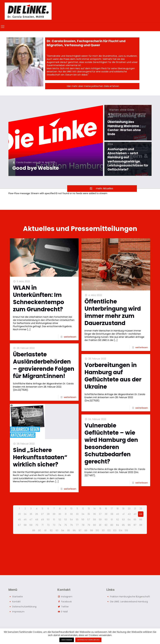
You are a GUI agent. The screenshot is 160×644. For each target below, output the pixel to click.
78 (83, 525)
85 (123, 525)
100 (97, 530)
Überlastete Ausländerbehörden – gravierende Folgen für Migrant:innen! (44, 365)
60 (106, 520)
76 (71, 525)
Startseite (17, 597)
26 (37, 514)
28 (48, 514)
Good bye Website (36, 168)
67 (19, 525)
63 (123, 520)
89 (34, 530)
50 (48, 520)
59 (100, 520)
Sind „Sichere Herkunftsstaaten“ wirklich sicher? (40, 457)
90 (40, 530)
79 (89, 525)
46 (25, 520)
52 (60, 520)
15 (100, 509)
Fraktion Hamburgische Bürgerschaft (130, 597)
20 (129, 509)
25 (31, 514)
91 (45, 530)
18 (118, 509)
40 (118, 514)
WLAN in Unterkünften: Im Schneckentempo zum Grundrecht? (39, 299)
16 (106, 509)
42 (129, 514)
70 (37, 525)
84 (118, 525)
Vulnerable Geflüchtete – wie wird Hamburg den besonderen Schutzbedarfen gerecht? (111, 444)
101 (103, 530)
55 (77, 520)
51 (54, 520)
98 (86, 530)
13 (89, 509)
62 (118, 520)
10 (71, 509)
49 (42, 520)
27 (42, 514)
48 (37, 520)
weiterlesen (70, 337)
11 (77, 509)
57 (89, 520)
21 (135, 509)
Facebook (66, 602)
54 (71, 520)
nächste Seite (80, 537)
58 (94, 520)
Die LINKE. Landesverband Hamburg (129, 602)
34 (83, 514)
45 (19, 520)
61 (112, 520)
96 (74, 530)
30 (60, 514)
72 (48, 525)
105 (126, 530)
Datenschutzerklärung (24, 607)
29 (54, 514)
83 (112, 525)
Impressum (18, 612)
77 (77, 525)
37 (100, 514)
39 (112, 514)
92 (51, 530)
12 (83, 509)
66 (141, 520)
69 (31, 525)
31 (66, 514)
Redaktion (116, 114)
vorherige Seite (80, 499)
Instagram (67, 597)
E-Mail (64, 612)
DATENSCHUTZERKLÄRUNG (88, 640)
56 (83, 520)
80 (95, 525)
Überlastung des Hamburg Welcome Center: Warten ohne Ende (124, 128)
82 (106, 525)
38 (106, 514)
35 (89, 514)
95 (69, 530)
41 (123, 514)
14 (95, 509)
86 (129, 525)
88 (141, 525)
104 (121, 530)
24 (25, 514)
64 (129, 520)
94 (63, 530)
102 (109, 530)
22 (141, 509)
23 (19, 514)
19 (123, 509)
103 (115, 530)
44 (141, 514)
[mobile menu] (3, 27)
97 (80, 530)
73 (54, 525)
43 (135, 514)
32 (71, 514)
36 (94, 514)
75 (66, 525)
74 (60, 525)
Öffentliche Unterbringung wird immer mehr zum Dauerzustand (113, 312)
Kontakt (16, 602)
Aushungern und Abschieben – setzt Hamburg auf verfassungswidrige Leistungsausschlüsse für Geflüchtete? (128, 159)
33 (77, 514)
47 (31, 520)
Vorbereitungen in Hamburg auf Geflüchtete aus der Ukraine (113, 376)
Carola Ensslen (24, 162)
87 (135, 525)
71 (42, 525)
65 (135, 520)
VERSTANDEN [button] (67, 640)
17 (112, 509)
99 (92, 530)
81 (100, 525)
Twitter (65, 607)
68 (25, 525)
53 (66, 520)
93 (57, 530)
